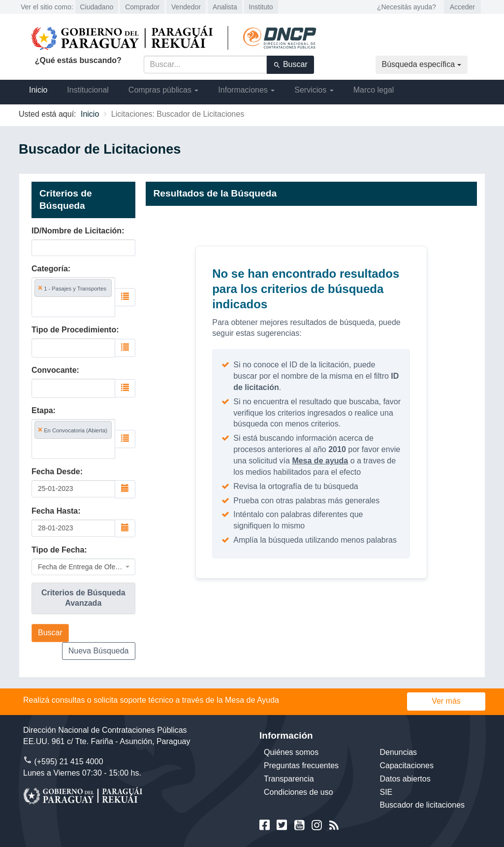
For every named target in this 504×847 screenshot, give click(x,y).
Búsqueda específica (422, 64)
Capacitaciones (407, 766)
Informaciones (246, 90)
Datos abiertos (405, 779)
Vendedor (186, 7)
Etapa (42, 410)
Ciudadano (97, 7)
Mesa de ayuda (320, 461)
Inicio (38, 90)
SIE (386, 792)
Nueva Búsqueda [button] (99, 651)
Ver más (446, 701)
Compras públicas (164, 90)
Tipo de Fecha (58, 550)
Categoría (50, 269)
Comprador (142, 7)
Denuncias (399, 752)
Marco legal (374, 90)
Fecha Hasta (55, 511)
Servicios (314, 90)
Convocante (54, 370)
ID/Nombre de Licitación (77, 231)
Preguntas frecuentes (301, 766)
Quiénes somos (291, 752)
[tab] (83, 598)
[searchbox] (73, 307)
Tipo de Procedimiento (74, 330)
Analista (225, 7)
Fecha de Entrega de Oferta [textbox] (80, 567)
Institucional (88, 90)
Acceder (462, 7)
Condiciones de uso (299, 792)
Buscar (290, 65)
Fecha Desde (56, 472)
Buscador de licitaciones (423, 805)
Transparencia (289, 779)
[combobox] (73, 297)
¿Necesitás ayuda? (407, 7)
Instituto (261, 7)
